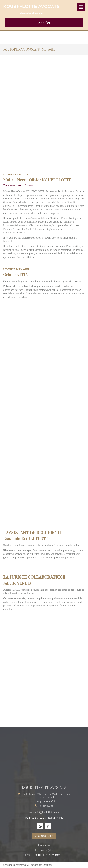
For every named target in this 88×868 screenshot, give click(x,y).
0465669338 (47, 806)
